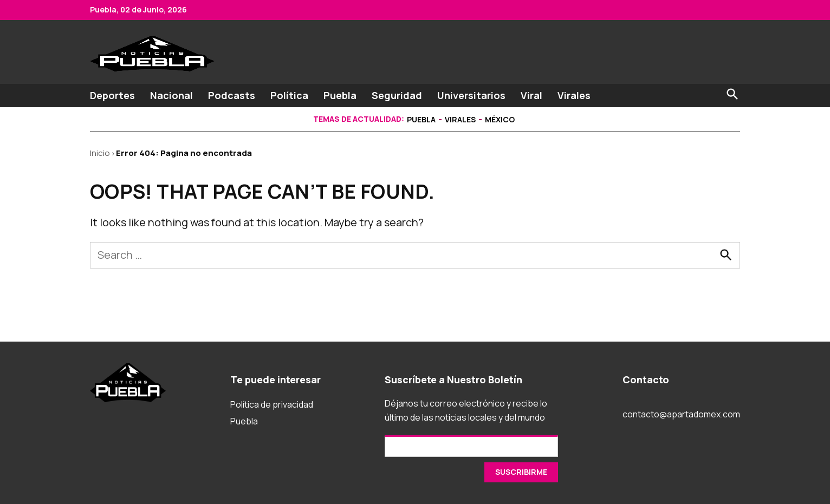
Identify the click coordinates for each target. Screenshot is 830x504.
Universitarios (471, 95)
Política (289, 95)
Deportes (112, 95)
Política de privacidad (272, 404)
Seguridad (397, 95)
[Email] (471, 446)
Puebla (340, 95)
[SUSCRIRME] (521, 472)
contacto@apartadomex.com (681, 414)
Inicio (100, 153)
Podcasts (232, 95)
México (500, 119)
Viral (531, 95)
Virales (574, 95)
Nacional (171, 95)
